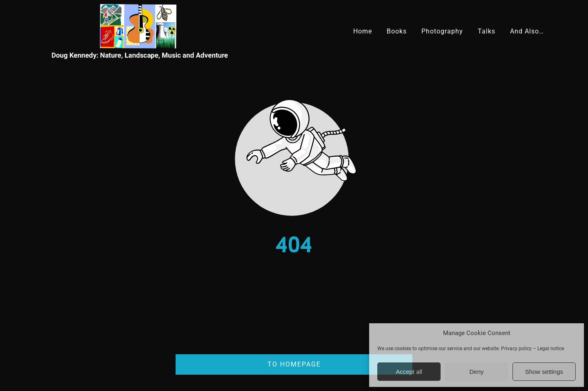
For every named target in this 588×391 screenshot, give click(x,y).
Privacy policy (516, 349)
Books (397, 31)
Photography (442, 31)
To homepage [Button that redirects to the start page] (294, 364)
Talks (487, 31)
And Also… (527, 31)
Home (363, 31)
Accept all (409, 372)
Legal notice (551, 349)
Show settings (544, 372)
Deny (476, 372)
